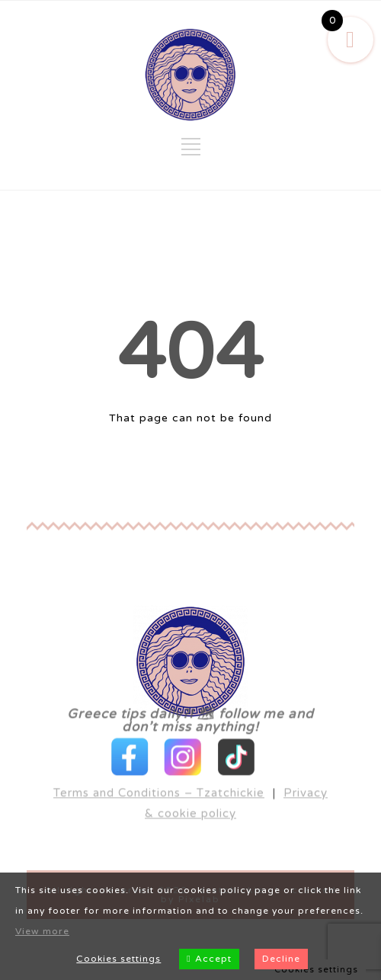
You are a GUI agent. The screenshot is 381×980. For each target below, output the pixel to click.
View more (42, 931)
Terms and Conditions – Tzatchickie (159, 767)
